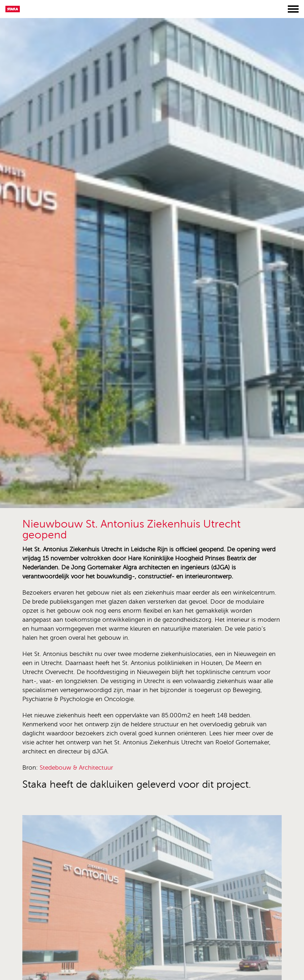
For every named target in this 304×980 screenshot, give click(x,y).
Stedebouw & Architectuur (76, 768)
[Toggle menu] (293, 9)
